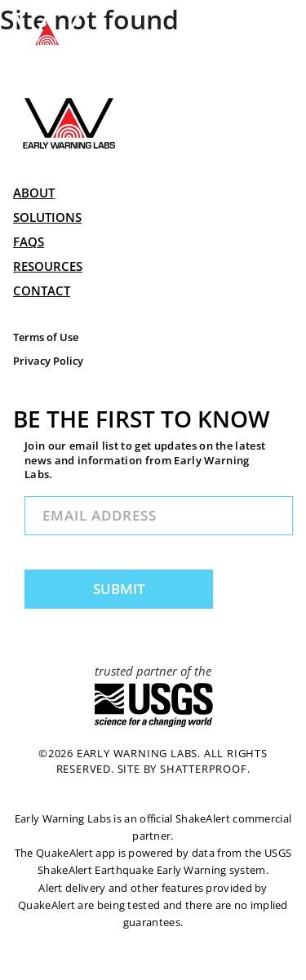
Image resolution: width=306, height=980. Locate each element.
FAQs (29, 242)
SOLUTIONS (47, 217)
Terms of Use (46, 337)
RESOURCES (48, 266)
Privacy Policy (48, 361)
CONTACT (42, 290)
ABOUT (34, 193)
